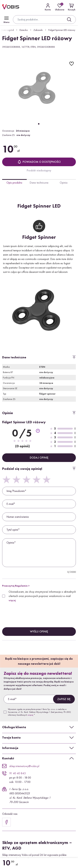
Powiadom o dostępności (39, 162)
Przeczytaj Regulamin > (16, 586)
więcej (12, 600)
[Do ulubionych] (72, 64)
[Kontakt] (48, 7)
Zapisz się (64, 699)
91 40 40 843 (17, 773)
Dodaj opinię (39, 458)
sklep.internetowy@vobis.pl (24, 766)
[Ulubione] (60, 7)
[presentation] (29, 612)
